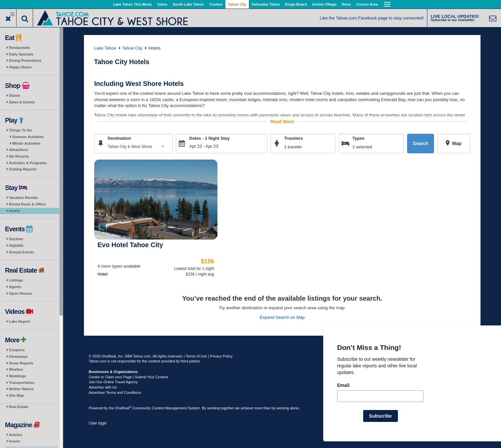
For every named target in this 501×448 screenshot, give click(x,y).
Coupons (17, 350)
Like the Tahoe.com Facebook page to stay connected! (372, 18)
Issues (15, 441)
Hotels (15, 211)
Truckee (216, 4)
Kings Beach (296, 4)
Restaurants (19, 48)
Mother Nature (21, 389)
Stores (15, 95)
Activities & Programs (28, 163)
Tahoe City (237, 4)
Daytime (16, 239)
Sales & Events (22, 102)
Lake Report (19, 321)
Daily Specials (21, 54)
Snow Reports (21, 363)
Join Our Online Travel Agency (114, 382)
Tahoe (162, 4)
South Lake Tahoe (188, 4)
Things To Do (20, 130)
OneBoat (123, 408)
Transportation (22, 383)
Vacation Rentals (23, 198)
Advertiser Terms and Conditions (115, 392)
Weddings (18, 376)
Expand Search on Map (282, 317)
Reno (347, 4)
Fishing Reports (23, 169)
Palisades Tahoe (266, 4)
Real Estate (19, 407)
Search (421, 143)
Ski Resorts (19, 156)
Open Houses (21, 293)
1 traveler (293, 147)
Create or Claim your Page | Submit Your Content (129, 377)
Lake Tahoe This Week (132, 4)
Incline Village (324, 4)
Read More (282, 121)
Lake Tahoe (105, 48)
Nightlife (16, 245)
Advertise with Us (103, 387)
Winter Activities (26, 143)
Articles (16, 435)
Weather (16, 369)
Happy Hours (20, 67)
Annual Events (21, 252)
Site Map (16, 395)
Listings (16, 280)
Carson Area (367, 4)
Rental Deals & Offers (27, 204)
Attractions (19, 150)
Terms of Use (196, 356)
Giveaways (18, 356)
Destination (119, 138)
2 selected (362, 147)
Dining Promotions (25, 60)
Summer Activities (28, 137)
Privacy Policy (221, 356)
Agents (15, 287)
